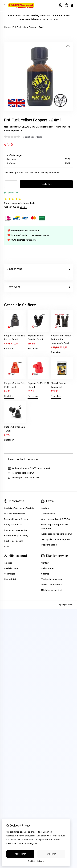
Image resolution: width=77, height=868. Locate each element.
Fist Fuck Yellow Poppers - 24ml (28, 27)
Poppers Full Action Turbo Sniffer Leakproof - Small (61, 333)
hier (35, 844)
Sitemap (45, 567)
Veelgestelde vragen (52, 573)
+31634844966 (32, 471)
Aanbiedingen (48, 507)
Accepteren (20, 854)
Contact (45, 556)
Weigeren (51, 854)
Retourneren (48, 562)
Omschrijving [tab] (38, 269)
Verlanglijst (9, 567)
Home (7, 27)
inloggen (8, 556)
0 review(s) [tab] (38, 281)
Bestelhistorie (11, 562)
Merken (45, 502)
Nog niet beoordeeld (32, 137)
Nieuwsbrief (10, 573)
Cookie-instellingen (36, 861)
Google (23, 207)
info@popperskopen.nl (23, 466)
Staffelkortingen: (15, 155)
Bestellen (9, 342)
